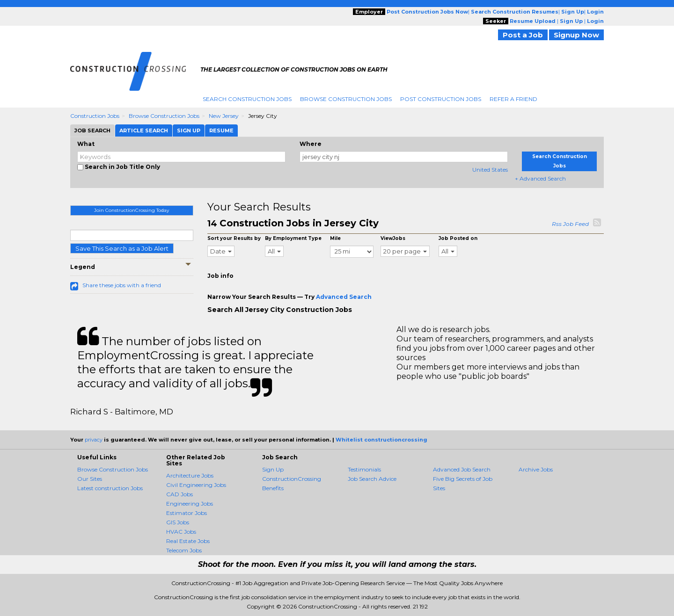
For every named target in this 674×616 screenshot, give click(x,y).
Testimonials (364, 469)
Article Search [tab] (144, 130)
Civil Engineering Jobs (196, 485)
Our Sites (90, 479)
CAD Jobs (179, 494)
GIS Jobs (178, 522)
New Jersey (224, 116)
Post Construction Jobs (441, 99)
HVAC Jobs (181, 532)
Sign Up (273, 469)
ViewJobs (393, 238)
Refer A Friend (513, 99)
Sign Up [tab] (189, 130)
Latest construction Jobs (110, 488)
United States (490, 170)
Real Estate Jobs (188, 541)
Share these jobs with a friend (122, 285)
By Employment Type (293, 238)
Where (311, 144)
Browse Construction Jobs (346, 99)
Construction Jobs (95, 116)
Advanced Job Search (462, 469)
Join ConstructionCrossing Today (132, 210)
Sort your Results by (234, 238)
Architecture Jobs (190, 475)
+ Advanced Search (540, 178)
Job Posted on (458, 238)
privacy (94, 440)
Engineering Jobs (190, 504)
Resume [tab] (221, 130)
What (86, 144)
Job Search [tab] (92, 130)
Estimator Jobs (187, 513)
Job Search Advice (372, 479)
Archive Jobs (536, 469)
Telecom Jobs (184, 550)
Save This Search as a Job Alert (122, 248)
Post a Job (523, 35)
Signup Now (576, 35)
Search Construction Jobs (247, 99)
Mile (335, 238)
